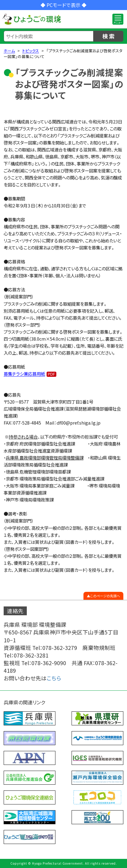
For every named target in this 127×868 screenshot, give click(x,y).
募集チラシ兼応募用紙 (24, 374)
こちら (54, 678)
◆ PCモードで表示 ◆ (63, 5)
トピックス (31, 51)
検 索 (108, 36)
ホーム (9, 51)
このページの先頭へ (105, 596)
